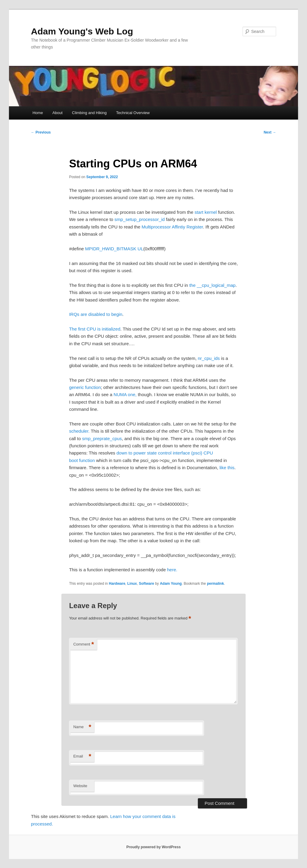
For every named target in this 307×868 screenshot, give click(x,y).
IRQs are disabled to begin (96, 314)
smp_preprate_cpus (102, 438)
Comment (83, 644)
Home (38, 113)
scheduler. (79, 431)
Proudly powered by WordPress (153, 847)
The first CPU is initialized (95, 329)
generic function (85, 387)
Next (270, 132)
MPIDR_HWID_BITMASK (111, 249)
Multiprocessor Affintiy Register (172, 227)
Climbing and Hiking (89, 113)
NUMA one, (125, 394)
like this (227, 468)
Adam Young (171, 584)
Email (82, 756)
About (58, 113)
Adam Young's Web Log (82, 31)
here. (172, 570)
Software (146, 584)
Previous (41, 132)
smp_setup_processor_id (140, 219)
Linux (132, 584)
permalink (215, 584)
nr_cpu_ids (209, 358)
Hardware (117, 584)
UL (140, 249)
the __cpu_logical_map (212, 285)
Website (80, 786)
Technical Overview (133, 113)
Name (82, 727)
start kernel (206, 212)
